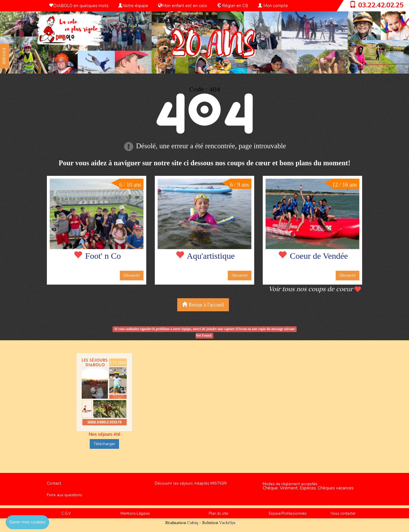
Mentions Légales (135, 514)
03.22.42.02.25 (381, 5)
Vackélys (227, 523)
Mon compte (273, 6)
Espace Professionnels (288, 514)
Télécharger (104, 444)
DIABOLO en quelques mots (79, 6)
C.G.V (66, 514)
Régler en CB (232, 6)
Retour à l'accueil (203, 305)
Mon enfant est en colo (182, 6)
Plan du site (218, 514)
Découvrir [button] (132, 275)
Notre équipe (133, 6)
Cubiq (193, 523)
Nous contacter (343, 514)
